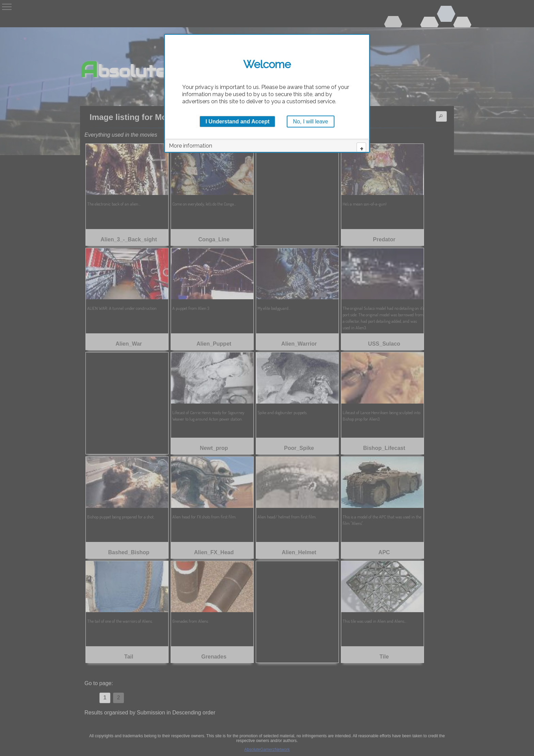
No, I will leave (310, 122)
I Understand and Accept (237, 122)
